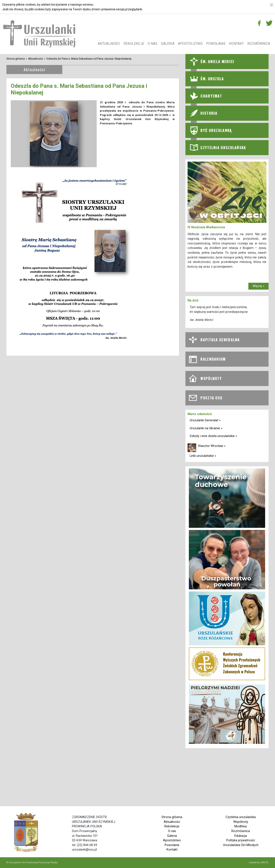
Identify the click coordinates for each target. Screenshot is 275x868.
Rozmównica (259, 44)
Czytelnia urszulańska (241, 817)
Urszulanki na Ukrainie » (206, 428)
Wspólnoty (241, 822)
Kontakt (236, 44)
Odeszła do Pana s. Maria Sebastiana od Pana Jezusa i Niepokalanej (89, 59)
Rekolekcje (134, 44)
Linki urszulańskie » (203, 456)
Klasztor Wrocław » (212, 446)
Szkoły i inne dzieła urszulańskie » (213, 436)
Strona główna (16, 59)
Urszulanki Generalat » (205, 420)
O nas (153, 44)
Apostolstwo (190, 44)
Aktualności (109, 44)
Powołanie (216, 44)
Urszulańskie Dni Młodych (241, 845)
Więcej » (258, 286)
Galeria (168, 44)
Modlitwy (241, 826)
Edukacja (241, 836)
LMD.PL (264, 862)
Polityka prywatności (241, 840)
